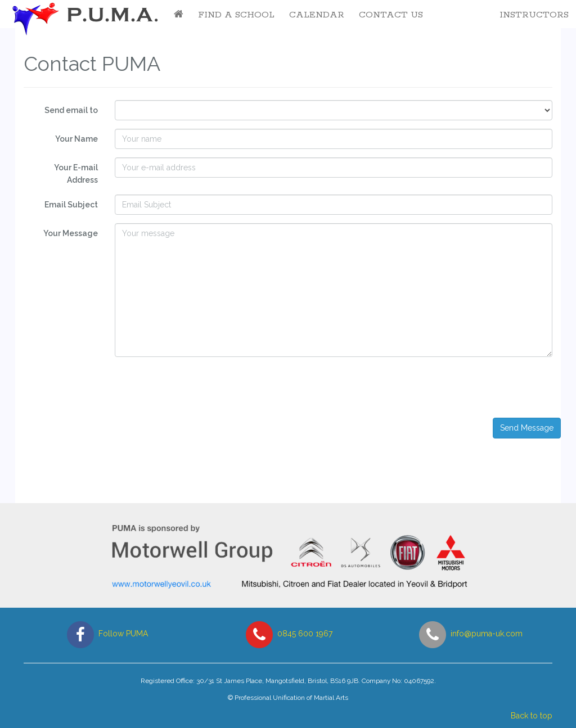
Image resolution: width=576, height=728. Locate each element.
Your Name (76, 139)
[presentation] (473, 387)
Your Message (71, 233)
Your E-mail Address (76, 174)
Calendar (317, 15)
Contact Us (391, 15)
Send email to (71, 110)
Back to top (532, 716)
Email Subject (71, 205)
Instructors (534, 15)
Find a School (236, 15)
